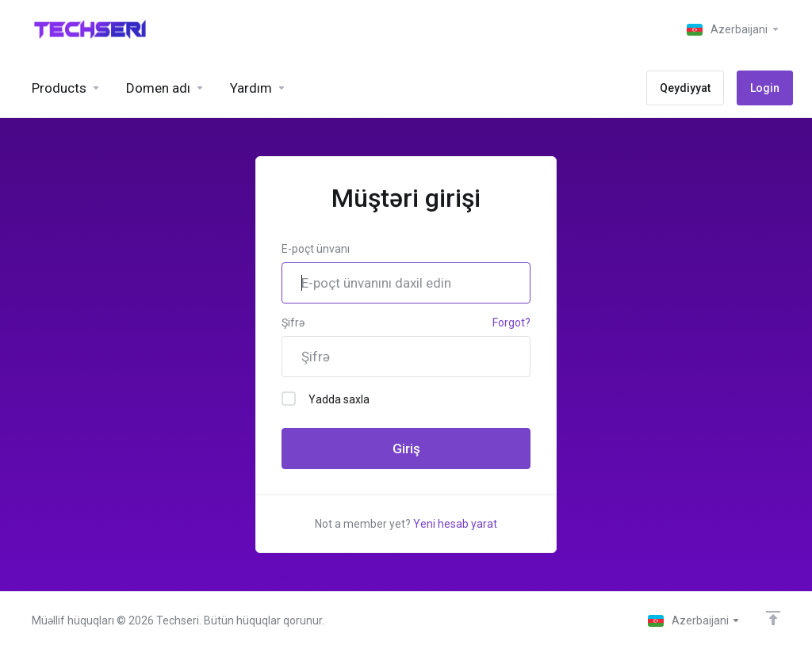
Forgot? (511, 323)
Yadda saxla (326, 399)
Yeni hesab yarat (455, 524)
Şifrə (293, 323)
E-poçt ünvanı (316, 249)
